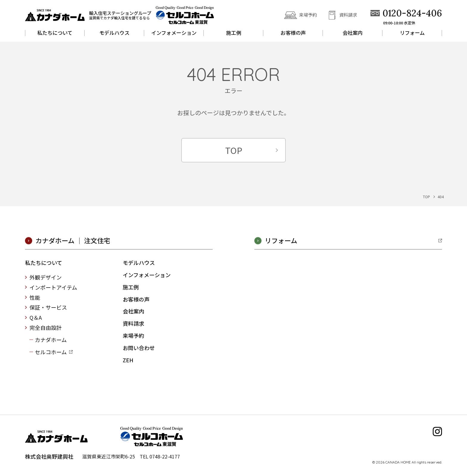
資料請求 (348, 15)
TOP (234, 150)
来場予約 (308, 15)
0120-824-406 (412, 13)
